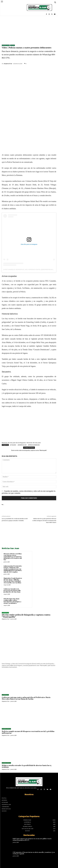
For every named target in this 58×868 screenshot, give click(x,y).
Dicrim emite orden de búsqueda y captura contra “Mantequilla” (29, 450)
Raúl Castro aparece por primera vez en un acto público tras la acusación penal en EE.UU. (32, 839)
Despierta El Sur (8, 64)
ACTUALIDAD (13, 445)
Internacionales (6, 729)
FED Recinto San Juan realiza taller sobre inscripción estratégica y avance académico (12, 601)
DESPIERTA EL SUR (22, 445)
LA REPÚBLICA (5, 613)
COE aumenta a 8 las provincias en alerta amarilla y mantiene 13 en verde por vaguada (34, 853)
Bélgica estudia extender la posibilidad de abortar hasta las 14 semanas (27, 766)
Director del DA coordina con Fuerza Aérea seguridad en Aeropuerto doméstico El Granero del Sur (13, 557)
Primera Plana (6, 45)
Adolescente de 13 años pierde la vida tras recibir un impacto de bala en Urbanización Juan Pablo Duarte (44, 521)
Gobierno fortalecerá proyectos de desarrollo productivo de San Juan (12, 591)
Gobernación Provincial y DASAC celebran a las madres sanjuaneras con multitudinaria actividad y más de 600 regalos (13, 569)
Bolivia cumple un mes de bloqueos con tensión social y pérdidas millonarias (28, 732)
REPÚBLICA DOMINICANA (34, 445)
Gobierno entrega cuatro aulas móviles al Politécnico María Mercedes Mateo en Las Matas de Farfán (26, 698)
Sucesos (12, 45)
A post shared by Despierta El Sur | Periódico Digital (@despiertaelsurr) (29, 269)
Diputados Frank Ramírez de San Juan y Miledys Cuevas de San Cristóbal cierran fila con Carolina (13, 581)
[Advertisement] (29, 29)
